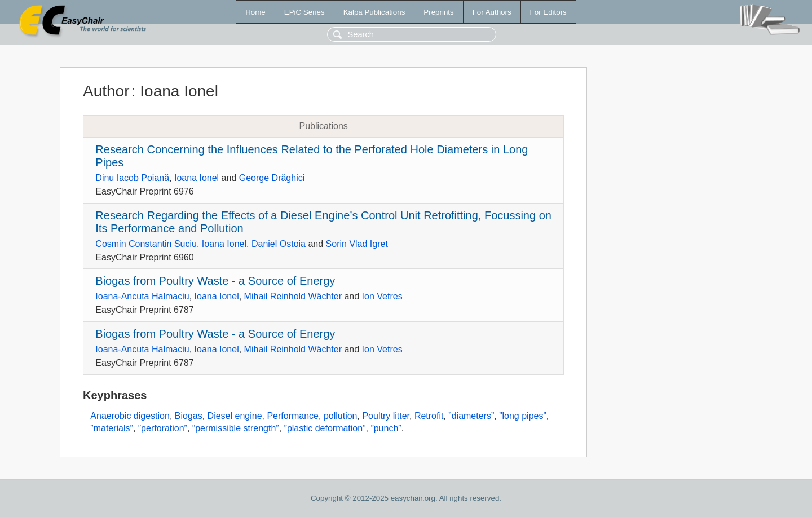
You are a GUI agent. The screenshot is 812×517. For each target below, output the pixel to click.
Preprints (438, 12)
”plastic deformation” (325, 428)
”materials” (112, 428)
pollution (341, 416)
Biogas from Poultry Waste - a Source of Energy (215, 281)
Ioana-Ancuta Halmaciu (142, 296)
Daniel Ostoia (279, 244)
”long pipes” (523, 416)
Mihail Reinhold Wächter (293, 296)
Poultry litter (386, 416)
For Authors (492, 12)
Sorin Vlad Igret (357, 244)
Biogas (189, 416)
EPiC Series (304, 12)
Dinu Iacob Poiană (132, 178)
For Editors (548, 12)
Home (255, 12)
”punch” (386, 428)
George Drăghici (272, 178)
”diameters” (471, 416)
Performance (293, 416)
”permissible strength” (236, 428)
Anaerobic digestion (130, 416)
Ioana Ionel (197, 178)
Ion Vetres (382, 296)
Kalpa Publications (374, 12)
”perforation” (163, 428)
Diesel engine (235, 416)
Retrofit (429, 416)
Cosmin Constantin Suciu (146, 244)
